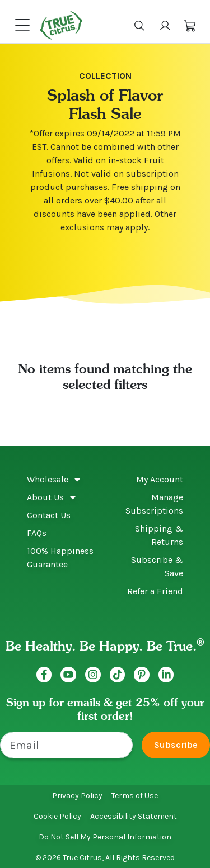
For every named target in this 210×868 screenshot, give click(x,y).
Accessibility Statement (134, 816)
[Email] (66, 745)
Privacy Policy (77, 796)
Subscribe (176, 745)
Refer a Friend (155, 591)
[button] (190, 25)
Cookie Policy (57, 816)
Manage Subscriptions (154, 504)
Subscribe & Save (157, 566)
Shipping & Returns (159, 535)
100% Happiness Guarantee (60, 558)
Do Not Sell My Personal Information (105, 837)
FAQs (37, 533)
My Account (160, 479)
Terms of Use (135, 796)
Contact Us (49, 515)
